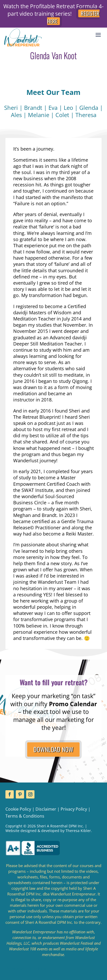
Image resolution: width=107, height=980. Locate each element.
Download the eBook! (26, 968)
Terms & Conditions (25, 816)
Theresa (86, 115)
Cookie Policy (18, 809)
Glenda (89, 108)
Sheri (11, 108)
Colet (62, 115)
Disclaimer (46, 809)
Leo (68, 108)
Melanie (39, 115)
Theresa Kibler (78, 831)
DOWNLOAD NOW (53, 749)
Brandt (33, 108)
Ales (16, 115)
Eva (53, 108)
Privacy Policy (74, 809)
